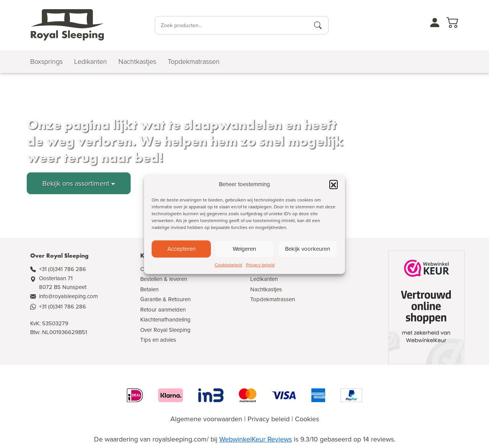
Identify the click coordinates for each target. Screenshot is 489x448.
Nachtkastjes (266, 289)
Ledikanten (264, 279)
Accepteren (181, 249)
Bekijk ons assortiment (76, 183)
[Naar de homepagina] (67, 25)
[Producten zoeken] (318, 25)
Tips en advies (158, 340)
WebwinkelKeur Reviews (256, 439)
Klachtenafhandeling (165, 319)
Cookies (307, 419)
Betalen (149, 289)
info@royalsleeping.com (68, 296)
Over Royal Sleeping (165, 330)
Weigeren (244, 249)
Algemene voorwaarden (206, 419)
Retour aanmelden (163, 309)
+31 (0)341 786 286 (62, 269)
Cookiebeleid (228, 264)
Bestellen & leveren (164, 279)
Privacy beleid (260, 264)
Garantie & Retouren (165, 299)
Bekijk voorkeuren (308, 249)
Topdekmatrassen (273, 299)
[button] (334, 184)
